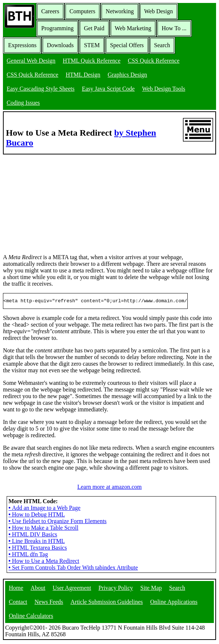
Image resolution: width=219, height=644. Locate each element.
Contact (18, 603)
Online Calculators (31, 617)
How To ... (174, 28)
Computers (82, 11)
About (38, 589)
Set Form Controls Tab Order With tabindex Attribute (73, 569)
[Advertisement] (58, 201)
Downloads (60, 45)
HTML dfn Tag (28, 555)
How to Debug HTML (37, 516)
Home (16, 589)
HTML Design (83, 75)
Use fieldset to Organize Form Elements (58, 522)
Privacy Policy (116, 589)
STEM (92, 45)
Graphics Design (127, 75)
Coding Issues (23, 103)
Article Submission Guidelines (107, 603)
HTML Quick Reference (92, 61)
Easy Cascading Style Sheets (40, 89)
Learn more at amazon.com (110, 488)
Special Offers (127, 45)
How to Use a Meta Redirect (44, 562)
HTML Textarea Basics (38, 549)
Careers (50, 11)
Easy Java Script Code (108, 89)
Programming (57, 28)
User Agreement (72, 589)
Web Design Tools (164, 89)
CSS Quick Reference (153, 61)
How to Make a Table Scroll (43, 529)
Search (162, 45)
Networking (120, 11)
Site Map (151, 589)
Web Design (159, 11)
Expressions (22, 45)
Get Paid (94, 28)
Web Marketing (133, 28)
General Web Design (31, 61)
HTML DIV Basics (33, 535)
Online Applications (174, 603)
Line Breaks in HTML (37, 542)
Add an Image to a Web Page (45, 509)
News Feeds (49, 603)
